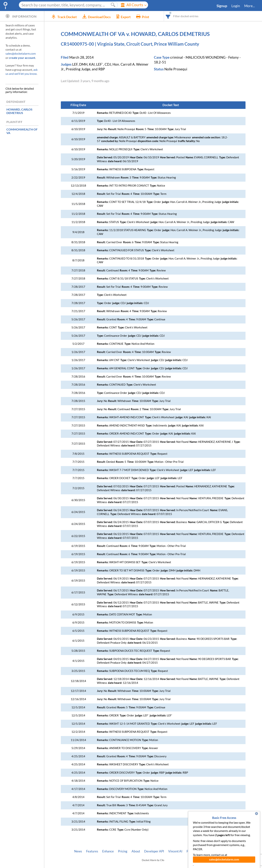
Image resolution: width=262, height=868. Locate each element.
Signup (222, 6)
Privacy (214, 851)
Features (92, 851)
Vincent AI (175, 851)
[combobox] (168, 16)
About (136, 851)
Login (236, 6)
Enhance (108, 851)
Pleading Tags (196, 851)
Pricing (123, 851)
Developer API (154, 851)
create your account (22, 58)
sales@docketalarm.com (21, 53)
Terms (228, 851)
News (78, 851)
